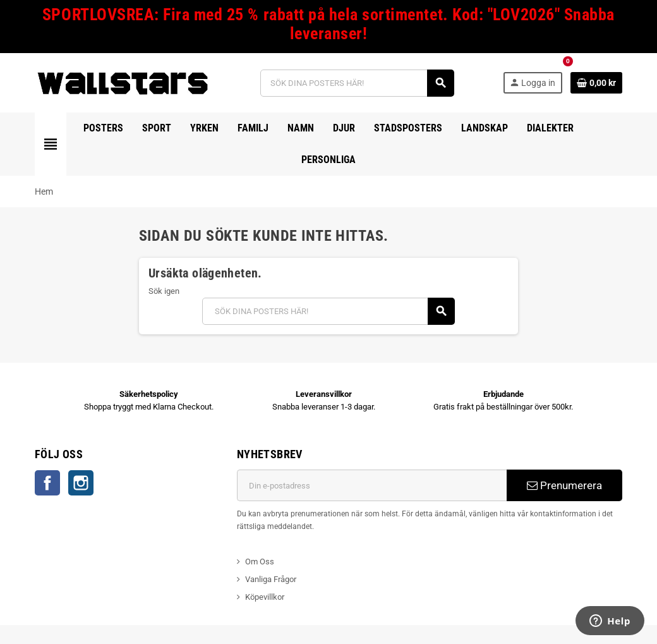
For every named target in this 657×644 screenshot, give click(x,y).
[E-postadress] (372, 485)
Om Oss (260, 562)
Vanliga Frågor (271, 579)
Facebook (47, 483)
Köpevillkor (265, 597)
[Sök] (357, 83)
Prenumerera (564, 485)
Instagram (81, 483)
